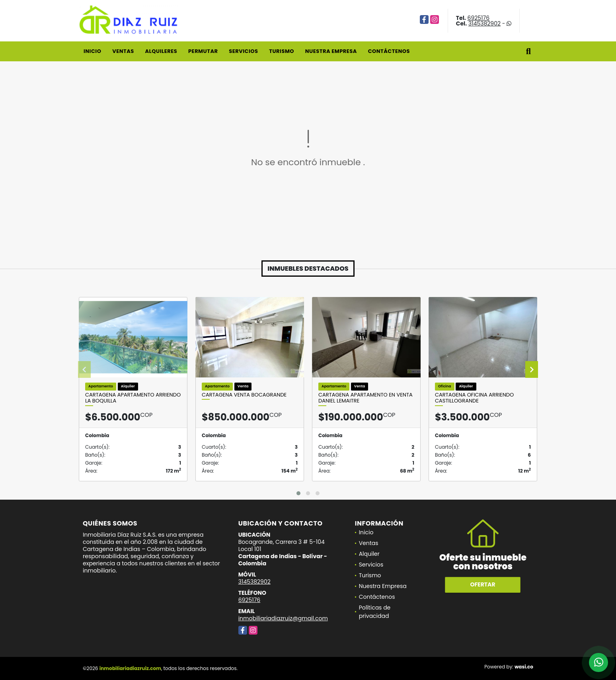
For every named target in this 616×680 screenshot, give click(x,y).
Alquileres (161, 51)
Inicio (92, 51)
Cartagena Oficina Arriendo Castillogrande (474, 398)
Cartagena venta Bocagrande (244, 395)
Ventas (123, 51)
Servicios (243, 51)
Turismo (282, 51)
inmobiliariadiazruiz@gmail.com (283, 618)
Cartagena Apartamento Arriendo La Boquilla (133, 398)
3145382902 (484, 23)
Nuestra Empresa (331, 51)
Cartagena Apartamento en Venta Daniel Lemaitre (366, 398)
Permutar (203, 51)
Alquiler (369, 554)
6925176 (479, 18)
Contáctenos (389, 51)
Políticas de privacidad (375, 612)
